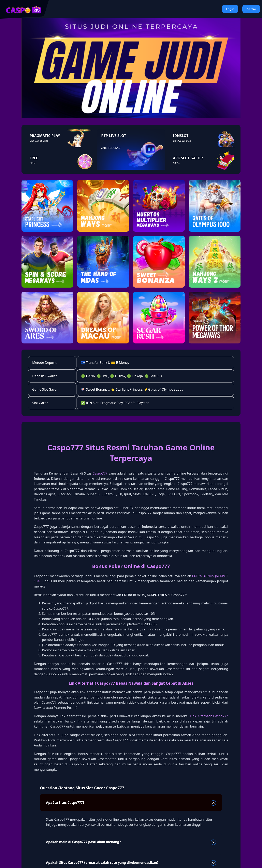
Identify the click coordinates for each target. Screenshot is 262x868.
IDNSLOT (181, 136)
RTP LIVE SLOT (114, 136)
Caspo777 (100, 473)
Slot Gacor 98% (39, 141)
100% (176, 163)
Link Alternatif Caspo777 (209, 716)
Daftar (251, 9)
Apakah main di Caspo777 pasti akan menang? (131, 842)
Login (230, 9)
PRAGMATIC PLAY (45, 136)
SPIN (33, 163)
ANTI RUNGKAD (111, 148)
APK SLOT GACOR (188, 158)
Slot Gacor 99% (182, 141)
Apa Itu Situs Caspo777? (131, 803)
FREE (34, 158)
